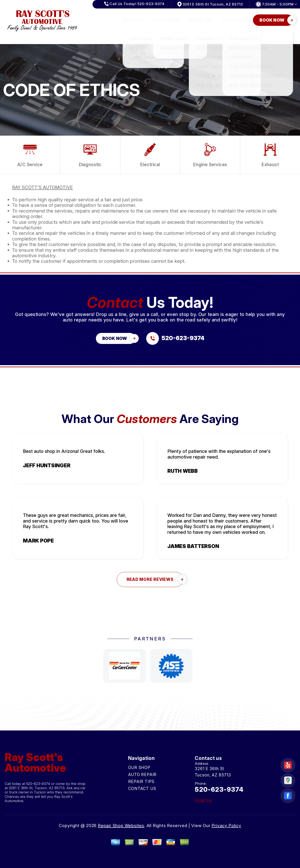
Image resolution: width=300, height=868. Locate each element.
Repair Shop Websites (121, 826)
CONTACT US (236, 20)
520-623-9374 (38, 784)
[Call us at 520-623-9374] (175, 338)
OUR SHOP (133, 20)
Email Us (203, 800)
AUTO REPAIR (166, 20)
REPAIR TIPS (201, 20)
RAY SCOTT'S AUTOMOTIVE (42, 187)
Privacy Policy (226, 826)
